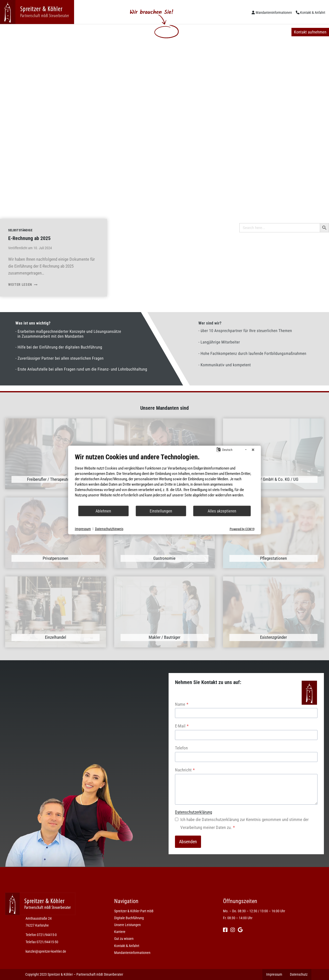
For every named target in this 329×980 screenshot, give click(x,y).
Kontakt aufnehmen (310, 32)
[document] (165, 479)
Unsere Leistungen (131, 32)
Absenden (188, 842)
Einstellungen (161, 511)
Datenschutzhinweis (109, 529)
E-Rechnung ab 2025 (29, 238)
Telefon (181, 748)
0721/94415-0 (47, 935)
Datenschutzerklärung (193, 812)
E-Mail (182, 726)
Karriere (166, 32)
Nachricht (185, 770)
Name (182, 704)
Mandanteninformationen (274, 13)
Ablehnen (103, 511)
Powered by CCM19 (242, 529)
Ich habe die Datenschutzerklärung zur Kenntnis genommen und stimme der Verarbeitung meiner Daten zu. (244, 823)
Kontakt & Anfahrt (313, 13)
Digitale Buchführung (84, 32)
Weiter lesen (23, 284)
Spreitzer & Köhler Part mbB (30, 32)
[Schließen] (253, 450)
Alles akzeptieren (222, 511)
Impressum (83, 529)
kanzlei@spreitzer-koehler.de (46, 951)
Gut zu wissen (198, 32)
